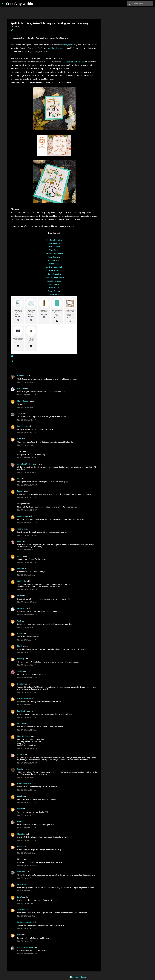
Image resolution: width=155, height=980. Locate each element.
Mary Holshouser (24, 736)
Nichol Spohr (54, 247)
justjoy (20, 556)
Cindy (19, 596)
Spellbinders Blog (54, 240)
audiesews (21, 910)
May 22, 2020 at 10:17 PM (27, 497)
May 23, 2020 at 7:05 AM (27, 562)
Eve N (19, 439)
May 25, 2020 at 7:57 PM (27, 815)
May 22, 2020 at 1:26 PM (27, 382)
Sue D (19, 935)
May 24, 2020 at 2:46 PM (27, 777)
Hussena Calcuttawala (54, 277)
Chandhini (21, 834)
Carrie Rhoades (54, 274)
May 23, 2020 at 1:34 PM (27, 627)
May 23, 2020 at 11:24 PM (27, 678)
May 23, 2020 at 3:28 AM (27, 535)
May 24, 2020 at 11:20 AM (27, 748)
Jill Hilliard (54, 271)
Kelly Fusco (22, 608)
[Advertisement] (112, 92)
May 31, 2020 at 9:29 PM (27, 941)
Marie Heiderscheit (54, 267)
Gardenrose (22, 376)
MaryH (20, 646)
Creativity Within (19, 4)
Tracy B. (20, 529)
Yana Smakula (54, 243)
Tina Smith (54, 250)
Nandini (20, 769)
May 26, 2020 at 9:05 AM (27, 853)
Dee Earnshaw (23, 426)
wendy (20, 821)
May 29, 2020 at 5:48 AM (27, 916)
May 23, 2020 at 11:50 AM (27, 615)
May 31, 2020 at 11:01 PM (27, 954)
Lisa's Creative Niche (25, 947)
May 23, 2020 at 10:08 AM (27, 589)
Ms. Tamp (21, 724)
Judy (19, 414)
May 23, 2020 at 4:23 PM (27, 652)
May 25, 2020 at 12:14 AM (27, 790)
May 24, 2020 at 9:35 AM (27, 717)
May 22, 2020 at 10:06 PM (27, 485)
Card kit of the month (75, 62)
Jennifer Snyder (54, 281)
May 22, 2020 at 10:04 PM (27, 472)
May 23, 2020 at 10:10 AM (27, 602)
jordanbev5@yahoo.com (27, 464)
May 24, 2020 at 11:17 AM (27, 730)
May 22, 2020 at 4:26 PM (27, 420)
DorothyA (21, 684)
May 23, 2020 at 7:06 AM (27, 575)
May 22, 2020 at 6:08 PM (27, 445)
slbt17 (20, 633)
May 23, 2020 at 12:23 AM (27, 523)
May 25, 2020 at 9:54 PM (27, 828)
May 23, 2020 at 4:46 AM (27, 550)
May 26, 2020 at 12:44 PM (27, 866)
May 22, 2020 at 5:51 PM (27, 433)
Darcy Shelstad (23, 698)
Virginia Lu (54, 288)
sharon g (21, 659)
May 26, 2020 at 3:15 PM (27, 878)
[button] (12, 30)
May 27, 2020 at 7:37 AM (27, 891)
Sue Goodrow (23, 711)
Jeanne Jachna (67, 45)
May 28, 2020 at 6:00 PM (27, 903)
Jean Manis (54, 284)
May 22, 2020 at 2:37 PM (27, 395)
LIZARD (20, 755)
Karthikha (21, 388)
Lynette (20, 897)
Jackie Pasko (54, 264)
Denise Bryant (23, 516)
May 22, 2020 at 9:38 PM (27, 458)
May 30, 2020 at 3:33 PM (27, 929)
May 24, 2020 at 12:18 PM (27, 763)
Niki (19, 478)
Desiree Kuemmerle (54, 254)
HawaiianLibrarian (24, 784)
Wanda (20, 809)
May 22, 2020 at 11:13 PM (27, 510)
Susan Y (20, 847)
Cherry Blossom (23, 401)
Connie (20, 796)
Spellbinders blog (56, 48)
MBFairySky (22, 581)
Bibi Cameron (54, 260)
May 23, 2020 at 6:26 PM (27, 665)
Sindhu (20, 671)
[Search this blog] (142, 4)
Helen (19, 541)
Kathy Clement (54, 257)
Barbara (20, 491)
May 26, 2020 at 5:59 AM (27, 840)
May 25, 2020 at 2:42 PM (27, 803)
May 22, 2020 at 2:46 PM (27, 407)
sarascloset (22, 884)
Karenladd (21, 872)
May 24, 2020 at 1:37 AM (27, 692)
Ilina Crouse (54, 295)
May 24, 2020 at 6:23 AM (27, 705)
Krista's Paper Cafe (25, 922)
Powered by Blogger (78, 977)
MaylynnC (21, 569)
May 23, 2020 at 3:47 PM (27, 640)
